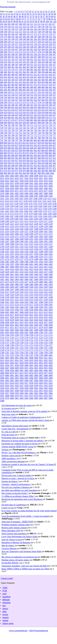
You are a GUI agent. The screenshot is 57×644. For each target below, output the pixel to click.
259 (24, 49)
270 (9, 52)
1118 (26, 201)
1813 (2, 360)
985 (47, 171)
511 (13, 92)
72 (28, 19)
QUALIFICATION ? (10, 563)
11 (33, 11)
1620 (26, 315)
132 (54, 27)
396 (32, 72)
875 (28, 153)
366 (32, 67)
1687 (31, 330)
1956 (2, 393)
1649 (7, 322)
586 (13, 105)
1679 (46, 327)
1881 (12, 375)
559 (24, 100)
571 (13, 102)
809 (5, 143)
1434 (31, 272)
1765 (36, 348)
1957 (7, 393)
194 (5, 39)
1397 (12, 264)
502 (36, 90)
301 (13, 57)
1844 (46, 365)
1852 (31, 368)
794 (5, 140)
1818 (26, 360)
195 (9, 39)
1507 (12, 290)
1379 (31, 259)
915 (9, 161)
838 (2, 148)
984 (43, 171)
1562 (12, 302)
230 (28, 44)
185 (28, 37)
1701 (46, 332)
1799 (41, 355)
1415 (46, 267)
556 (13, 100)
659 (5, 118)
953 (39, 166)
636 (32, 113)
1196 (54, 216)
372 (54, 67)
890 (28, 156)
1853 (36, 368)
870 (9, 153)
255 (9, 49)
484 (24, 87)
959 (5, 168)
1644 (36, 320)
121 (13, 27)
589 (24, 105)
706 (13, 125)
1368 (31, 257)
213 (20, 42)
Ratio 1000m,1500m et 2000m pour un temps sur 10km (25, 569)
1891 (7, 378)
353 (39, 65)
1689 (41, 330)
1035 (2, 183)
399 (43, 72)
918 (20, 161)
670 (47, 118)
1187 (12, 216)
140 (28, 29)
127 (35, 27)
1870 (12, 373)
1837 (12, 365)
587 (17, 105)
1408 (12, 267)
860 (28, 150)
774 (43, 135)
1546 (41, 297)
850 (47, 148)
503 (39, 90)
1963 (36, 393)
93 (28, 22)
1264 (7, 234)
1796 (26, 355)
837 (54, 145)
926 (51, 161)
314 (5, 59)
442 (36, 80)
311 (51, 57)
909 (43, 158)
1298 (12, 241)
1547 (46, 297)
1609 (26, 312)
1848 (12, 368)
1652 (22, 322)
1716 (12, 338)
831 (32, 145)
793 (2, 140)
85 (6, 22)
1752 (26, 345)
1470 (46, 279)
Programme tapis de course (13, 438)
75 (36, 19)
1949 (22, 391)
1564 (22, 302)
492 (54, 87)
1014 (7, 178)
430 (47, 77)
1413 (36, 267)
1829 (26, 363)
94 (31, 22)
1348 (41, 252)
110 (28, 24)
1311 (21, 244)
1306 (51, 241)
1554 (26, 300)
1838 (17, 365)
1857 (2, 370)
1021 (41, 178)
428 (39, 77)
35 (41, 14)
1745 (46, 343)
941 (51, 163)
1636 (51, 317)
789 (43, 138)
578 (39, 102)
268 (2, 52)
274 (24, 52)
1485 (12, 284)
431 (51, 77)
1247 (31, 229)
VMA (5, 588)
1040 (26, 183)
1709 (31, 335)
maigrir (6, 617)
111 (32, 24)
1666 (36, 325)
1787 (36, 353)
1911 (50, 381)
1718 (22, 338)
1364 (12, 257)
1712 (46, 335)
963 (20, 168)
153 (20, 32)
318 (20, 59)
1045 (51, 183)
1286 (7, 239)
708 (20, 125)
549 (43, 97)
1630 (22, 317)
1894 (22, 378)
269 (5, 52)
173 (39, 34)
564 (43, 100)
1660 (7, 325)
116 (50, 24)
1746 (51, 343)
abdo (4, 611)
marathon (6, 597)
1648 (2, 322)
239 (5, 47)
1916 (22, 383)
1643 (31, 320)
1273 (51, 234)
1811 (46, 358)
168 (20, 34)
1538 (2, 297)
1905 (22, 381)
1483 (2, 284)
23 (9, 14)
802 (36, 140)
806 (51, 140)
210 (9, 42)
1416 (50, 267)
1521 (26, 292)
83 (1, 22)
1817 (22, 360)
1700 (41, 332)
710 (28, 125)
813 (20, 143)
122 (17, 27)
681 (32, 120)
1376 (17, 259)
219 (43, 42)
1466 (26, 279)
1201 (21, 219)
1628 (12, 317)
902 (17, 158)
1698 (31, 332)
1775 (31, 350)
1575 (22, 305)
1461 (2, 279)
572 (17, 102)
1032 (41, 181)
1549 (2, 300)
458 (39, 82)
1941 (36, 388)
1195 (50, 216)
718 (2, 128)
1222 (17, 224)
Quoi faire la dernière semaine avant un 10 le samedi (24, 411)
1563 (17, 302)
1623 (41, 315)
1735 (51, 340)
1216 (41, 221)
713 (39, 125)
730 (47, 128)
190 (47, 37)
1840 (26, 365)
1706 (17, 335)
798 (20, 140)
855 (9, 150)
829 (24, 145)
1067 (51, 188)
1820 (36, 360)
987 (54, 171)
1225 (31, 224)
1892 (12, 378)
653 (39, 115)
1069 (7, 191)
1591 (46, 307)
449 (5, 82)
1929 (31, 386)
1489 (31, 284)
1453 (17, 277)
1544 (31, 297)
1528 (7, 295)
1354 (17, 254)
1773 (22, 350)
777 (54, 135)
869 (5, 153)
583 (2, 105)
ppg (4, 605)
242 (17, 47)
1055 (46, 186)
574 (24, 102)
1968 (7, 396)
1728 (17, 340)
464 (5, 85)
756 (32, 133)
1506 (7, 290)
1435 (36, 272)
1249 (41, 229)
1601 (41, 310)
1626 (2, 317)
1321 (17, 247)
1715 (7, 338)
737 (17, 130)
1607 (17, 312)
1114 (7, 201)
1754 (36, 345)
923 (39, 161)
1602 (46, 310)
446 (51, 80)
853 (2, 150)
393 (20, 72)
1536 (46, 295)
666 (32, 118)
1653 (26, 322)
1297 (7, 241)
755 (28, 133)
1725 (2, 340)
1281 (36, 236)
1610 (31, 312)
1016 (17, 178)
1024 (2, 181)
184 (24, 37)
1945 (2, 391)
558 (20, 100)
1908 (36, 381)
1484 (7, 284)
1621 (31, 315)
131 (50, 27)
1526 (51, 292)
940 (47, 163)
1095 (26, 196)
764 (5, 135)
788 (39, 138)
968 (39, 168)
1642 (26, 320)
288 (20, 54)
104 (5, 24)
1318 (2, 247)
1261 (46, 231)
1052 (31, 186)
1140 (16, 206)
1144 (35, 206)
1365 (17, 257)
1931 (41, 386)
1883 (22, 375)
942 (54, 163)
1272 (46, 234)
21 (4, 14)
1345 (26, 252)
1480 (41, 282)
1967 (2, 396)
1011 (46, 176)
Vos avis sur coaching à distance (16, 487)
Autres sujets (8, 623)
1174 (7, 214)
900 (9, 158)
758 (39, 133)
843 (20, 148)
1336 (36, 249)
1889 (51, 375)
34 (39, 14)
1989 (2, 401)
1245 (22, 229)
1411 (26, 267)
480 (9, 87)
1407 (7, 267)
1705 (12, 335)
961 (13, 168)
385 (47, 70)
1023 (51, 178)
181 (13, 37)
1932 (46, 386)
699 (43, 123)
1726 (7, 340)
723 (20, 128)
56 (41, 17)
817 (35, 143)
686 (51, 120)
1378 (26, 259)
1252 (2, 231)
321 (32, 59)
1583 (7, 307)
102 (55, 22)
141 (32, 29)
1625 (51, 315)
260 (28, 49)
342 (54, 62)
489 (43, 87)
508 (2, 92)
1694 (12, 332)
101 (51, 22)
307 (36, 57)
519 (43, 92)
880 (47, 153)
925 (47, 161)
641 (51, 113)
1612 (41, 312)
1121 (40, 201)
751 (13, 133)
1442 (17, 274)
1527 (2, 295)
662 (17, 118)
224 (5, 44)
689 (5, 123)
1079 (2, 193)
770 (28, 135)
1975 (41, 396)
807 (54, 140)
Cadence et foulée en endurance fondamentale (21, 417)
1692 (2, 332)
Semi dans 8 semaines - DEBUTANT (18, 522)
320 (28, 59)
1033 (46, 181)
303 (20, 57)
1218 (50, 221)
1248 (36, 229)
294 (43, 54)
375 (9, 70)
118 (2, 27)
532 (36, 95)
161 (51, 32)
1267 (22, 234)
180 (9, 37)
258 (20, 49)
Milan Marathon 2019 (11, 531)
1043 (41, 183)
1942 (41, 388)
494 (5, 90)
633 (20, 113)
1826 (12, 363)
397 (36, 72)
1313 (31, 244)
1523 (36, 292)
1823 (51, 360)
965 (28, 168)
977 (17, 171)
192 (54, 37)
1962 (31, 393)
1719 (26, 338)
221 (50, 42)
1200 (16, 219)
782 (17, 138)
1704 (7, 335)
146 (51, 29)
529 (24, 95)
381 (32, 70)
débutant (6, 600)
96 (36, 22)
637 (36, 113)
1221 (12, 224)
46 (14, 17)
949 (24, 166)
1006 (22, 176)
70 (23, 19)
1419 (12, 269)
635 (28, 113)
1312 (26, 244)
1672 (12, 327)
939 (43, 163)
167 (17, 34)
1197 (2, 219)
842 (17, 148)
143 (39, 29)
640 (47, 113)
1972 (26, 396)
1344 (22, 252)
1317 (50, 244)
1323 (26, 247)
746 (51, 130)
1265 (12, 234)
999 (43, 173)
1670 (2, 327)
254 (5, 49)
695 (28, 123)
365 (28, 67)
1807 (26, 358)
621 (32, 110)
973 (2, 171)
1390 (31, 262)
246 (32, 47)
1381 (41, 259)
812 (17, 143)
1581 (51, 305)
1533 (31, 295)
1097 (36, 196)
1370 (41, 257)
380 (28, 70)
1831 (36, 363)
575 (28, 102)
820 (47, 143)
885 (9, 156)
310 (47, 57)
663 (20, 118)
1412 (31, 267)
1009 (36, 176)
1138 (7, 206)
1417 (2, 269)
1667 (41, 325)
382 (36, 70)
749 (5, 133)
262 (36, 49)
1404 (46, 264)
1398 (17, 264)
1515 (50, 290)
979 (24, 171)
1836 (7, 365)
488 (39, 87)
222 (54, 42)
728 (39, 128)
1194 (45, 216)
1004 (12, 176)
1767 (46, 348)
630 (9, 113)
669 (43, 118)
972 (54, 168)
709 (24, 125)
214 (24, 42)
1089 (51, 193)
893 (39, 156)
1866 (46, 370)
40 (55, 14)
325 (47, 59)
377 (17, 70)
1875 (36, 373)
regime (5, 620)
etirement (6, 603)
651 (32, 115)
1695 (17, 332)
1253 (7, 231)
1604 (2, 312)
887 (17, 156)
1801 (51, 355)
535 (47, 95)
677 (17, 120)
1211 (17, 221)
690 (9, 123)
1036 (7, 183)
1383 (51, 259)
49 (23, 17)
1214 (31, 221)
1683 (12, 330)
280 (47, 52)
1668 (46, 325)
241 (13, 47)
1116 (16, 201)
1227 (41, 224)
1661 (12, 325)
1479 (36, 282)
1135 (50, 204)
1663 (22, 325)
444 (43, 80)
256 (13, 49)
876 (32, 153)
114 (43, 24)
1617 (12, 315)
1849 (17, 368)
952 (36, 166)
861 (32, 150)
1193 (40, 216)
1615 (2, 315)
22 (6, 14)
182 (17, 37)
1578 (36, 305)
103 (2, 24)
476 (51, 85)
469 (24, 85)
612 (54, 108)
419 (5, 77)
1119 (30, 201)
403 (2, 75)
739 (24, 130)
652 (36, 115)
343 (2, 65)
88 (14, 22)
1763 (26, 348)
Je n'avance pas (8, 408)
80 (49, 19)
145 (47, 29)
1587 (26, 307)
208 (2, 42)
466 (13, 85)
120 (9, 27)
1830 (31, 363)
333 (20, 62)
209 (5, 42)
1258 (31, 231)
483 (20, 87)
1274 (2, 236)
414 (43, 75)
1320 (12, 247)
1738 (12, 343)
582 (54, 102)
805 (47, 140)
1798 (36, 355)
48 (20, 17)
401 (51, 72)
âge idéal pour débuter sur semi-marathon (19, 490)
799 (24, 140)
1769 (2, 350)
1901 (2, 381)
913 (2, 161)
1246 (26, 229)
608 (39, 108)
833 (39, 145)
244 (24, 47)
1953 (41, 391)
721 (13, 128)
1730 (26, 340)
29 (25, 14)
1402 (36, 264)
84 (4, 22)
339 (43, 62)
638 (39, 113)
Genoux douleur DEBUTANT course (17, 447)
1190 (26, 216)
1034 (51, 181)
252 (54, 47)
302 (17, 57)
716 (50, 125)
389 (5, 72)
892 (36, 156)
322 (36, 59)
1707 (22, 335)
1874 (31, 373)
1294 (46, 239)
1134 (45, 204)
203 (39, 39)
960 (9, 168)
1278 (22, 236)
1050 (22, 186)
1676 (31, 327)
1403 (41, 264)
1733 (41, 340)
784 (24, 138)
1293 (41, 239)
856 (13, 150)
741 (32, 130)
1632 (31, 317)
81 (52, 19)
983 (39, 171)
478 (2, 87)
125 (28, 27)
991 (13, 173)
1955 (51, 391)
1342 (12, 252)
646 (13, 115)
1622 (36, 315)
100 (47, 22)
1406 (2, 267)
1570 (51, 302)
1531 (22, 295)
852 (54, 148)
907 (36, 158)
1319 (7, 247)
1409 (17, 267)
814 (24, 143)
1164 (16, 211)
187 (36, 37)
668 (39, 118)
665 (28, 118)
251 (51, 47)
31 (31, 14)
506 (51, 90)
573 (20, 102)
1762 (22, 348)
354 (43, 65)
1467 (31, 279)
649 (24, 115)
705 (9, 125)
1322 (22, 247)
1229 (51, 224)
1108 (35, 199)
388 (2, 72)
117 (54, 24)
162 (54, 32)
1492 (46, 284)
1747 (2, 345)
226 (13, 44)
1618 (17, 315)
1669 (51, 325)
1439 (2, 274)
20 (1, 14)
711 (32, 125)
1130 (26, 204)
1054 (41, 186)
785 (28, 138)
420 (9, 77)
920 (28, 161)
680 (28, 120)
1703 (2, 335)
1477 (26, 282)
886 (13, 156)
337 (36, 62)
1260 (41, 231)
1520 (22, 292)
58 (47, 17)
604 (24, 108)
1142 (26, 206)
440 (28, 80)
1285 (2, 239)
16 (46, 11)
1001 (52, 173)
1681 (2, 330)
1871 (17, 373)
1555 (31, 300)
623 (39, 110)
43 (6, 17)
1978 (2, 398)
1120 (35, 201)
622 (36, 110)
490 (47, 87)
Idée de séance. (8, 545)
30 (28, 14)
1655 (36, 322)
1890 (2, 378)
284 (5, 54)
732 (54, 128)
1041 (31, 183)
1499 (26, 287)
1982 (22, 398)
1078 (51, 191)
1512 (36, 290)
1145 (40, 206)
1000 (47, 173)
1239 (46, 226)
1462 (7, 279)
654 (43, 115)
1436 (41, 272)
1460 (51, 277)
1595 (12, 310)
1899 (46, 378)
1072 (22, 191)
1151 (12, 209)
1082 (17, 193)
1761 (17, 348)
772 (36, 135)
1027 (17, 181)
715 (47, 125)
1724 (51, 338)
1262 (51, 231)
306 (32, 57)
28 (23, 14)
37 (47, 14)
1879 (2, 375)
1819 (31, 360)
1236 (31, 226)
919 (24, 161)
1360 (46, 254)
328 (2, 62)
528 (20, 95)
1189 (21, 216)
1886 (36, 375)
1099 (46, 196)
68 (17, 19)
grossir (5, 614)
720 (9, 128)
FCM (5, 591)
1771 (12, 350)
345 (9, 65)
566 (51, 100)
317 (17, 59)
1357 (31, 254)
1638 (7, 320)
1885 (31, 375)
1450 (2, 277)
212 (17, 42)
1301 (26, 241)
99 (44, 22)
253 (2, 49)
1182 (45, 214)
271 (13, 52)
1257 (26, 231)
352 (36, 65)
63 (4, 19)
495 (9, 90)
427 (36, 77)
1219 (2, 224)
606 (32, 108)
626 (51, 110)
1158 (45, 209)
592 (36, 105)
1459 (46, 277)
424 (24, 77)
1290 (26, 239)
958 (2, 168)
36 (44, 14)
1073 (26, 191)
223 (2, 44)
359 (5, 67)
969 (43, 168)
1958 (12, 393)
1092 (12, 196)
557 (17, 100)
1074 (31, 191)
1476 (22, 282)
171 (32, 34)
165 (9, 34)
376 (13, 70)
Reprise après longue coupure (14, 528)
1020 (36, 178)
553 (2, 100)
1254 (12, 231)
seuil (4, 594)
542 (17, 97)
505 (47, 90)
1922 (51, 383)
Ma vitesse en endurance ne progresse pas (20, 557)
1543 (26, 297)
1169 (40, 211)
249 (43, 47)
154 (24, 32)
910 (47, 158)
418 (2, 77)
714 (43, 125)
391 (13, 72)
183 (20, 37)
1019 (31, 178)
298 (2, 57)
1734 (46, 340)
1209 (7, 221)
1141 (21, 206)
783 (20, 138)
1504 (51, 287)
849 (43, 148)
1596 (17, 310)
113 (39, 24)
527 (17, 95)
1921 (46, 383)
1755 (41, 345)
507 (54, 90)
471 (32, 85)
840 (9, 148)
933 (20, 163)
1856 (51, 368)
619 (24, 110)
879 (43, 153)
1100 (50, 196)
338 (39, 62)
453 (20, 82)
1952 (36, 391)
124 (24, 27)
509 (5, 92)
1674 (22, 327)
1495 (7, 287)
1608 (22, 312)
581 (51, 102)
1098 (41, 196)
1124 (54, 201)
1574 (17, 305)
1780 (2, 353)
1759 (7, 348)
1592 (51, 307)
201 (32, 39)
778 (2, 138)
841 (13, 148)
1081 (12, 193)
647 (17, 115)
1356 (26, 254)
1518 (12, 292)
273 (20, 52)
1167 (31, 211)
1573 (12, 305)
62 (1, 19)
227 (17, 44)
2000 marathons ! (9, 458)
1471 (51, 279)
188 (39, 37)
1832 (41, 363)
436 (13, 80)
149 (5, 32)
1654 (31, 322)
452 (17, 82)
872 (17, 153)
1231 (7, 226)
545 (28, 97)
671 (51, 118)
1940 (31, 388)
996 (32, 173)
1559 (51, 300)
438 (20, 80)
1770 (7, 350)
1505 (2, 290)
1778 (46, 350)
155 (28, 32)
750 (9, 133)
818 (39, 143)
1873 (26, 373)
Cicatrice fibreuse (9, 548)
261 (32, 49)
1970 (17, 396)
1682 (7, 330)
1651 (17, 322)
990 (9, 173)
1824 (2, 363)
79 (47, 19)
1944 (51, 388)
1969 (12, 396)
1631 (26, 317)
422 (17, 77)
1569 (46, 302)
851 (51, 148)
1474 (12, 282)
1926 (17, 386)
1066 (46, 188)
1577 (31, 305)
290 (28, 54)
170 (28, 34)
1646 (46, 320)
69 (20, 19)
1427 (51, 269)
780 (9, 138)
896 (51, 156)
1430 (12, 272)
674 (5, 120)
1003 (7, 176)
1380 (36, 259)
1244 (17, 229)
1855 (46, 368)
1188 (16, 216)
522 (54, 92)
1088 (46, 193)
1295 (51, 239)
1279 (26, 236)
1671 (7, 327)
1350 (51, 252)
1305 (46, 241)
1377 (22, 259)
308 (39, 57)
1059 (12, 188)
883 (2, 156)
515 (28, 92)
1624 (46, 315)
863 (39, 150)
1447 (41, 274)
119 (5, 27)
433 (2, 80)
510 (9, 92)
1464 (17, 279)
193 (2, 39)
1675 (26, 327)
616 (13, 110)
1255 (17, 231)
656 (51, 115)
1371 (46, 257)
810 (9, 143)
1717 (17, 338)
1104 (16, 199)
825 (9, 145)
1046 (2, 186)
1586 (22, 307)
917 (17, 161)
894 (43, 156)
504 (43, 90)
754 (24, 133)
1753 (31, 345)
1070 (12, 191)
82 (55, 19)
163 (2, 34)
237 (54, 44)
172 (36, 34)
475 (47, 85)
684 (43, 120)
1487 (22, 284)
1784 (22, 353)
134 (5, 29)
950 (28, 166)
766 (13, 135)
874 (24, 153)
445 (47, 80)
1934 (2, 388)
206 (51, 39)
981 (32, 171)
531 (32, 95)
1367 (26, 257)
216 (32, 42)
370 (47, 67)
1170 (45, 211)
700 (47, 123)
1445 (31, 274)
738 (20, 130)
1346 (31, 252)
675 (9, 120)
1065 (41, 188)
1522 (31, 292)
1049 (17, 186)
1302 (31, 241)
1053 (36, 186)
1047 (7, 186)
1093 (17, 196)
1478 (31, 282)
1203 (31, 219)
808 (2, 143)
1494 (2, 287)
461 (51, 82)
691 (13, 123)
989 (5, 173)
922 (36, 161)
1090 (2, 196)
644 (5, 115)
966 (32, 168)
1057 (2, 188)
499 (24, 90)
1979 (7, 398)
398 (39, 72)
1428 (2, 272)
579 (43, 102)
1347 (36, 252)
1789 (46, 353)
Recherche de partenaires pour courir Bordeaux (22, 499)
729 (43, 128)
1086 (36, 193)
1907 (31, 381)
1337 (41, 249)
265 (47, 49)
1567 (36, 302)
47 (17, 17)
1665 (31, 325)
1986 (41, 398)
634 (24, 113)
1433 (26, 272)
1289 (22, 239)
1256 (22, 231)
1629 (17, 317)
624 (43, 110)
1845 (51, 365)
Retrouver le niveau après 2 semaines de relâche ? (23, 441)
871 (13, 153)
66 (12, 19)
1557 (41, 300)
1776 (36, 350)
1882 (17, 375)
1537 (51, 295)
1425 (41, 269)
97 (39, 22)
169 (24, 34)
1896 (31, 378)
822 (54, 143)
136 (13, 29)
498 (20, 90)
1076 (41, 191)
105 (9, 24)
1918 (31, 383)
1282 (41, 236)
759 (43, 133)
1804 (12, 358)
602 (17, 108)
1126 (7, 204)
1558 (46, 300)
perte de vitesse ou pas (11, 539)
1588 (31, 307)
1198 (7, 219)
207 (54, 39)
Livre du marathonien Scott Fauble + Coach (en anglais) (26, 516)
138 (20, 29)
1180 (35, 214)
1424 (36, 269)
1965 (46, 393)
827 (17, 145)
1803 (7, 358)
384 (43, 70)
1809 (36, 358)
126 (32, 27)
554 (5, 100)
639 (43, 113)
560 (28, 100)
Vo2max (5, 450)
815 (28, 143)
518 (39, 92)
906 (32, 158)
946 (13, 166)
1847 (7, 368)
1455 (26, 277)
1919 (36, 383)
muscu (5, 608)
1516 (2, 292)
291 (32, 54)
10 (30, 11)
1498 (22, 287)
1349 (46, 252)
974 (5, 171)
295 (47, 54)
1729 (22, 340)
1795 (22, 355)
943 (2, 166)
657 (54, 115)
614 (5, 110)
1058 (7, 188)
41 (1, 17)
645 (9, 115)
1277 (17, 236)
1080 (7, 193)
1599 (31, 310)
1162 (7, 211)
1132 (35, 204)
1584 (12, 307)
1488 (26, 284)
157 (36, 32)
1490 (36, 284)
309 (43, 57)
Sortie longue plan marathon (14, 534)
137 (17, 29)
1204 (36, 219)
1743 (36, 343)
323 (39, 59)
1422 (26, 269)
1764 (31, 348)
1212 (21, 221)
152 (17, 32)
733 (2, 130)
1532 (26, 295)
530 (28, 95)
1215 (36, 221)
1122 (44, 201)
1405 (51, 264)
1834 (51, 363)
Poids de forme (8, 435)
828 (20, 145)
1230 (2, 226)
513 (20, 92)
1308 (7, 244)
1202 (26, 219)
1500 (31, 287)
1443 (22, 274)
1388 (22, 262)
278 (39, 52)
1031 (36, 181)
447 (54, 80)
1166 (26, 211)
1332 (17, 249)
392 (17, 72)
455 (28, 82)
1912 (2, 383)
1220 (7, 224)
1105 (21, 199)
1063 (31, 188)
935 (28, 163)
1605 (7, 312)
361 (13, 67)
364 (24, 67)
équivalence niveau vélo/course (15, 426)
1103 (12, 199)
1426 (46, 269)
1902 (7, 381)
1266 (17, 234)
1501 (36, 287)
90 (20, 22)
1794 (17, 355)
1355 (22, 254)
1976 (46, 396)
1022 (46, 178)
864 (43, 150)
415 (47, 75)
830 (28, 145)
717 (54, 125)
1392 (41, 262)
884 (5, 156)
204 (43, 39)
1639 (12, 320)
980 (28, 171)
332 (17, 62)
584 (5, 105)
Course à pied (7, 578)
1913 (7, 383)
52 (31, 17)
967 (36, 168)
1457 (36, 277)
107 (17, 24)
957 (54, 166)
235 (47, 44)
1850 (22, 368)
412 (35, 75)
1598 (26, 310)
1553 (22, 300)
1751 (22, 345)
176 (51, 34)
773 (39, 135)
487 (36, 87)
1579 (41, 305)
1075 (36, 191)
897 (54, 156)
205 (47, 39)
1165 (21, 211)
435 (9, 80)
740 (28, 130)
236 (51, 44)
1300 (22, 241)
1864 (36, 370)
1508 (17, 290)
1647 (51, 320)
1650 (12, 322)
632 (17, 113)
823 (2, 145)
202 (36, 39)
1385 (7, 262)
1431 (17, 272)
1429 (7, 272)
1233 (17, 226)
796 (13, 140)
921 (32, 161)
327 (54, 59)
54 (36, 17)
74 (33, 19)
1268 (26, 234)
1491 (41, 284)
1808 (31, 358)
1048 (12, 186)
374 (5, 70)
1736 (2, 343)
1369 (36, 257)
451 (13, 82)
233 (39, 44)
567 (54, 100)
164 (5, 34)
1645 (41, 320)
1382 (46, 259)
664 (24, 118)
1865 (41, 370)
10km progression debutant (13, 461)
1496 (12, 287)
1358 (36, 254)
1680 (51, 327)
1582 (2, 307)
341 (51, 62)
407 (17, 75)
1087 (41, 193)
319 (24, 59)
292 (36, 54)
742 (36, 130)
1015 (12, 178)
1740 (22, 343)
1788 (41, 353)
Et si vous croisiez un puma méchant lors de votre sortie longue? (29, 511)
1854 (41, 368)
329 (5, 62)
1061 (22, 188)
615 (9, 110)
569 (5, 102)
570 (9, 102)
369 (43, 67)
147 (54, 29)
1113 (2, 201)
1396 (7, 264)
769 (24, 135)
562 (36, 100)
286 (13, 54)
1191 (31, 216)
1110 (45, 199)
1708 (26, 335)
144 (43, 29)
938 (39, 163)
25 (14, 14)
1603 (51, 310)
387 (54, 70)
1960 (22, 393)
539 (5, 97)
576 (32, 102)
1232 (12, 226)
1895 (26, 378)
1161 (2, 211)
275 (28, 52)
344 (5, 65)
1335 (31, 249)
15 (43, 11)
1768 (51, 348)
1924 (7, 386)
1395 (2, 264)
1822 (46, 360)
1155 (31, 209)
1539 (7, 297)
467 (17, 85)
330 (9, 62)
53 (33, 17)
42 (4, 17)
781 (13, 138)
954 (43, 166)
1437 (46, 272)
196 (13, 39)
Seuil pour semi (8, 414)
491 (51, 87)
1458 (41, 277)
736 (13, 130)
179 (5, 37)
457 (36, 82)
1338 (46, 249)
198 (20, 39)
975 (9, 171)
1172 (54, 211)
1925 (12, 386)
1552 (17, 300)
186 (32, 37)
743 (39, 130)
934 (24, 163)
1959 (17, 393)
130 (47, 27)
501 (32, 90)
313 (2, 59)
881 (51, 153)
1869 (7, 373)
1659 (2, 325)
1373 (2, 259)
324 (43, 59)
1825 (7, 363)
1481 (46, 282)
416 (50, 75)
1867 (51, 370)
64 (6, 19)
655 (47, 115)
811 (13, 143)
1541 (17, 297)
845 (28, 148)
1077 (46, 191)
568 (2, 102)
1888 (46, 375)
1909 (41, 381)
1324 (31, 247)
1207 (50, 219)
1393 (46, 262)
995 (28, 173)
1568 (41, 302)
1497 (17, 287)
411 (32, 75)
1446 (36, 274)
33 (36, 14)
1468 (36, 279)
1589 (36, 307)
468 (20, 85)
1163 (12, 211)
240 (9, 47)
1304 (41, 241)
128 (39, 27)
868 (2, 153)
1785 (26, 353)
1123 (49, 201)
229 (24, 44)
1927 (22, 386)
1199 (12, 219)
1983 (26, 398)
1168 (35, 211)
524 (5, 95)
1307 (2, 244)
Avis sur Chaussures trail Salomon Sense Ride (21, 551)
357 (54, 65)
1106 (26, 199)
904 (24, 158)
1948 (17, 391)
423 (20, 77)
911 (51, 158)
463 (2, 85)
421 (13, 77)
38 (49, 14)
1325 (36, 247)
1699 (36, 332)
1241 (2, 229)
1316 (46, 244)
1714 (2, 338)
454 (24, 82)
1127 (12, 204)
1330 (7, 249)
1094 (22, 196)
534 (43, 95)
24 (12, 14)
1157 (40, 209)
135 (9, 29)
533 (39, 95)
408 (20, 75)
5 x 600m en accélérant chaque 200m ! (18, 496)
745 (47, 130)
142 (36, 29)
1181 (40, 214)
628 (2, 113)
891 (32, 156)
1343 (17, 252)
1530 (17, 295)
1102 (7, 199)
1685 (22, 330)
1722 (41, 338)
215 (28, 42)
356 (51, 65)
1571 (2, 305)
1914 (12, 383)
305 (28, 57)
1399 (22, 264)
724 (24, 128)
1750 (17, 345)
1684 (17, 330)
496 (13, 90)
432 (54, 77)
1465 (22, 279)
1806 (22, 358)
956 (51, 166)
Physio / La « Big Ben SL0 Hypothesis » (19, 452)
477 (54, 85)
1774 (26, 350)
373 (2, 70)
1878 (51, 373)
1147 (50, 206)
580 (47, 102)
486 (32, 87)
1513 (41, 290)
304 (24, 57)
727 (36, 128)
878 (39, 153)
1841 (31, 365)
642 (54, 113)
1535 (41, 295)
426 (32, 77)
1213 (26, 221)
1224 (26, 224)
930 (9, 163)
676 (13, 120)
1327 (46, 247)
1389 (26, 262)
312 (54, 57)
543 (20, 97)
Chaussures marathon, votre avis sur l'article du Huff (24, 566)
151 (13, 32)
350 (28, 65)
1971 (22, 396)
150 (9, 32)
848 (39, 148)
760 (47, 133)
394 (24, 72)
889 (24, 156)
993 (20, 173)
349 (24, 65)
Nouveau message (8, 7)
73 (31, 19)
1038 (17, 183)
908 (39, 158)
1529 (12, 295)
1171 (50, 211)
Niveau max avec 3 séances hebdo (16, 475)
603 (20, 108)
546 (32, 97)
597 (54, 105)
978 (20, 171)
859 (24, 150)
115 (46, 24)
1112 (54, 199)
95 (33, 22)
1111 (49, 199)
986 (51, 171)
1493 (51, 284)
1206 (45, 219)
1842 (36, 365)
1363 (7, 257)
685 (47, 120)
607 (36, 108)
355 (47, 65)
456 (32, 82)
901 (13, 158)
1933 (51, 386)
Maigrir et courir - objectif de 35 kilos (18, 478)
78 (44, 19)
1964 (41, 393)
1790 (51, 353)
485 (28, 87)
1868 (2, 373)
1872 (22, 373)
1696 (22, 332)
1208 (2, 221)
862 (36, 150)
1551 (12, 300)
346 (13, 65)
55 (39, 17)
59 (49, 17)
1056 (51, 186)
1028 (22, 181)
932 (17, 163)
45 (12, 17)
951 (32, 166)
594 (43, 105)
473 (39, 85)
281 (51, 52)
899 (5, 158)
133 (2, 29)
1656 (41, 322)
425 (28, 77)
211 (13, 42)
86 (9, 22)
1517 (7, 292)
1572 (7, 305)
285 (9, 54)
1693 (7, 332)
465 (9, 85)
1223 (22, 224)
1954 (46, 391)
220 (47, 42)
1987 (46, 398)
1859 (12, 370)
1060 (17, 188)
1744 (41, 343)
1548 (51, 297)
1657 (46, 322)
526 (13, 95)
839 (5, 148)
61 (55, 17)
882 (54, 153)
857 (17, 150)
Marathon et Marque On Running (16, 542)
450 (9, 82)
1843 (41, 365)
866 (51, 150)
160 (47, 32)
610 (47, 108)
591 (32, 105)
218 (39, 42)
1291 (31, 239)
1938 (22, 388)
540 (9, 97)
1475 (17, 282)
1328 (51, 247)
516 (32, 92)
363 (20, 67)
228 (20, 44)
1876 (41, 373)
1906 (26, 381)
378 (20, 70)
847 (36, 148)
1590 (41, 307)
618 (20, 110)
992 (17, 173)
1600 (36, 310)
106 (13, 24)
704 (5, 125)
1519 (17, 292)
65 (9, 19)
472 (36, 85)
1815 (12, 360)
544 (24, 97)
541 (13, 97)
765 (9, 135)
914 (5, 161)
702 (54, 123)
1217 (46, 221)
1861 (22, 370)
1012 (50, 176)
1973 (31, 396)
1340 (2, 252)
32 (33, 14)
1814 (7, 360)
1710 (36, 335)
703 (2, 125)
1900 (51, 378)
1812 (50, 358)
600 (9, 108)
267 (54, 49)
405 (9, 75)
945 (9, 166)
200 (28, 39)
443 (39, 80)
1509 (22, 290)
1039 (22, 183)
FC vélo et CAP (9, 432)
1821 (41, 360)
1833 (46, 363)
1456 (31, 277)
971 (51, 168)
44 (9, 17)
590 (28, 105)
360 (9, 67)
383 (39, 70)
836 (51, 145)
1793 (12, 355)
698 (39, 123)
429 (43, 77)
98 (41, 22)
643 (2, 115)
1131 (31, 204)
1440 (7, 274)
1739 (17, 343)
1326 (41, 247)
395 (28, 72)
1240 (51, 226)
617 (17, 110)
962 (17, 168)
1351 (2, 254)
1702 (51, 332)
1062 (26, 188)
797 (17, 140)
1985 (36, 398)
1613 (46, 312)
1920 (41, 383)
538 (2, 97)
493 (2, 90)
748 (2, 133)
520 (47, 92)
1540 (12, 297)
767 (17, 135)
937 (36, 163)
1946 (7, 391)
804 (43, 140)
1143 (31, 206)
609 (43, 108)
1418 (7, 269)
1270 (36, 234)
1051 (26, 186)
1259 (36, 231)
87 (12, 22)
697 (36, 123)
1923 (2, 386)
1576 (26, 305)
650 (28, 115)
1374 (7, 259)
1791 (2, 355)
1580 (46, 305)
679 (24, 120)
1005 (17, 176)
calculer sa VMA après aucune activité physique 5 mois (26, 420)
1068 (2, 191)
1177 (21, 214)
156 (32, 32)
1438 (51, 272)
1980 (12, 398)
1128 (16, 204)
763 (2, 135)
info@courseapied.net (39, 630)
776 (51, 135)
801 (32, 140)
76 (39, 19)
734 (5, 130)
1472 (2, 282)
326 (51, 59)
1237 (36, 226)
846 (32, 148)
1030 (31, 181)
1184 (54, 214)
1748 (7, 345)
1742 (31, 343)
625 (47, 110)
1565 (26, 302)
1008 (31, 176)
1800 (46, 355)
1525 (46, 292)
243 (20, 47)
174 (43, 34)
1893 (17, 378)
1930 (36, 386)
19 (54, 11)
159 (43, 32)
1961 (26, 393)
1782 (12, 353)
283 (2, 54)
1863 (31, 370)
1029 (26, 181)
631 (13, 113)
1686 (26, 330)
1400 (26, 264)
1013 (2, 178)
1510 (26, 290)
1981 (17, 398)
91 (23, 22)
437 (17, 80)
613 (2, 110)
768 (20, 135)
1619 (22, 315)
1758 (2, 348)
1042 (36, 183)
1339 (51, 249)
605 (28, 108)
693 (20, 123)
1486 (17, 284)
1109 (40, 199)
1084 (26, 193)
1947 (12, 391)
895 (47, 156)
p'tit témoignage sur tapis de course (17, 405)
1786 (31, 353)
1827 (17, 363)
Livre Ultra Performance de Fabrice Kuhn (19, 536)
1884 (26, 375)
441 (32, 80)
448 (2, 82)
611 (51, 108)
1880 (7, 375)
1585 (17, 307)
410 (28, 75)
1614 (50, 312)
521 (50, 92)
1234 (22, 226)
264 (43, 49)
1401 (31, 264)
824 (5, 145)
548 (39, 97)
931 (13, 163)
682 (36, 120)
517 (35, 92)
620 (28, 110)
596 (51, 105)
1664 (26, 325)
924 (43, 161)
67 (14, 19)
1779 (51, 350)
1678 (41, 327)
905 (28, 158)
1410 (22, 267)
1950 (26, 391)
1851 (26, 368)
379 (24, 70)
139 (24, 29)
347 (17, 65)
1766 (41, 348)
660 (9, 118)
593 (39, 105)
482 (17, 87)
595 (47, 105)
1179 (31, 214)
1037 (12, 183)
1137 (2, 206)
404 (5, 75)
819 (43, 143)
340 (47, 62)
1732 (36, 340)
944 (5, 166)
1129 (21, 204)
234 (43, 44)
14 (41, 11)
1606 (12, 312)
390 (9, 72)
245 (28, 47)
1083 (22, 193)
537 (54, 95)
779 (5, 138)
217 (35, 42)
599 (5, 108)
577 (36, 102)
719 (5, 128)
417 (54, 75)
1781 (7, 353)
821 (50, 143)
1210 (12, 221)
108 (20, 24)
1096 (31, 196)
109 (24, 24)
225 (9, 44)
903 (20, 158)
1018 (26, 178)
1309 (12, 244)
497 (17, 90)
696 (32, 123)
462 (54, 82)
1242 (7, 229)
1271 (41, 234)
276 (32, 52)
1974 (36, 396)
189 (43, 37)
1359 (41, 254)
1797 (31, 355)
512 (17, 92)
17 (49, 11)
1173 (2, 214)
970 (47, 168)
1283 (46, 236)
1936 (12, 388)
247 (36, 47)
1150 (7, 209)
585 (9, 105)
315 (9, 59)
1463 (12, 279)
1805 (17, 358)
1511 (31, 290)
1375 (12, 259)
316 (13, 59)
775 (47, 135)
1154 (26, 209)
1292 (36, 239)
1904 (17, 381)
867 (54, 150)
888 (20, 156)
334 (24, 62)
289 (24, 54)
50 (25, 17)
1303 (36, 241)
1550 (7, 300)
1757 (51, 345)
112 (35, 24)
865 (47, 150)
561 (32, 100)
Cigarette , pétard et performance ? (16, 484)
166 (13, 34)
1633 (36, 317)
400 (47, 72)
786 (32, 138)
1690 (46, 330)
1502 (41, 287)
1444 (26, 274)
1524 (41, 292)
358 (2, 67)
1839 (22, 365)
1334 (26, 249)
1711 (41, 335)
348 (20, 65)
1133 (40, 204)
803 (39, 140)
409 (24, 75)
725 (28, 128)
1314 (36, 244)
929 (5, 163)
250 (47, 47)
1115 (11, 201)
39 (52, 14)
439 (24, 80)
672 (54, 118)
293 (39, 54)
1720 (31, 338)
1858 (7, 370)
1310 (17, 244)
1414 (41, 267)
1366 (22, 257)
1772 (17, 350)
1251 (51, 229)
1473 (7, 282)
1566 (31, 302)
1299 (17, 241)
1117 (21, 201)
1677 (36, 327)
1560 (2, 302)
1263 (2, 234)
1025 (7, 181)
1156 (35, 209)
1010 (41, 176)
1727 (12, 340)
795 (9, 140)
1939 (26, 388)
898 (2, 158)
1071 (17, 191)
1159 (50, 209)
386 (51, 70)
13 (38, 11)
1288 (17, 239)
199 (24, 39)
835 (47, 145)
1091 (7, 196)
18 (51, 11)
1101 (2, 199)
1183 (50, 214)
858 (20, 150)
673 (2, 120)
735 (9, 130)
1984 (31, 398)
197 (17, 39)
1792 (7, 355)
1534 (36, 295)
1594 (7, 310)
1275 (7, 236)
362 (17, 67)
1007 (26, 176)
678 (20, 120)
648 (20, 115)
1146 (45, 206)
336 (32, 62)
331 (13, 62)
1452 (12, 277)
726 (32, 128)
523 (2, 95)
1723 (46, 338)
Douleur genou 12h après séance (15, 560)
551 (51, 97)
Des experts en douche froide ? (15, 493)
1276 (12, 236)
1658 (51, 322)
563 (39, 100)
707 (17, 125)
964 (24, 168)
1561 (7, 302)
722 (17, 128)
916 (13, 161)
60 (52, 17)
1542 (22, 297)
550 (47, 97)
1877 (46, 373)
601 (13, 108)
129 (43, 27)
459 (43, 82)
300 (9, 57)
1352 (7, 254)
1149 (2, 209)
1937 (17, 388)
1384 (2, 262)
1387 (17, 262)
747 (54, 130)
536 (51, 95)
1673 (17, 327)
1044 (46, 183)
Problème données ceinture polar (16, 525)
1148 (54, 206)
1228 (46, 224)
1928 (26, 386)
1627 (7, 317)
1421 (22, 269)
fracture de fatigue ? (10, 481)
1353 (12, 254)
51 (28, 17)
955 (47, 166)
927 (54, 161)
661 (13, 118)
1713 (50, 335)
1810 (41, 358)
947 (17, 166)
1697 (26, 332)
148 (2, 32)
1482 (51, 282)
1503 (46, 287)
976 (13, 171)
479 (5, 87)
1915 (17, 383)
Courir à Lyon (8, 508)
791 (51, 138)
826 (13, 145)
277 (36, 52)
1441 (12, 274)
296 (51, 54)
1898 (41, 378)
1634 (41, 317)
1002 (2, 176)
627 (54, 110)
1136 (54, 204)
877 (36, 153)
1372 (51, 257)
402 (54, 72)
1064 (36, 188)
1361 (51, 254)
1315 (41, 244)
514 (24, 92)
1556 (36, 300)
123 (20, 27)
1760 (12, 348)
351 (32, 65)
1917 (26, 383)
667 (36, 118)
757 (36, 133)
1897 (36, 378)
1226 (36, 224)
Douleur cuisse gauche (11, 455)
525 (9, 95)
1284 (51, 236)
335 (28, 62)
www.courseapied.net (18, 630)
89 (17, 22)
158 (39, 32)
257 (17, 49)
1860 (17, 370)
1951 (31, 391)
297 (54, 54)
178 (2, 37)
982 (36, 171)
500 (28, 90)
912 (54, 158)
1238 (41, 226)
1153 (21, 209)
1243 (12, 229)
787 (36, 138)
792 (54, 138)
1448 (46, 274)
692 (17, 123)
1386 (12, 262)
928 (2, 163)
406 (13, 75)
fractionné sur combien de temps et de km (19, 444)
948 (20, 166)
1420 (17, 269)
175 (47, 34)
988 (2, 173)
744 (43, 130)
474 (43, 85)
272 (17, 52)
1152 (16, 209)
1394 (51, 262)
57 (44, 17)
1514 (46, 290)
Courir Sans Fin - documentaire (15, 429)
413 (39, 75)
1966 (51, 393)
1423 (31, 269)
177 (54, 34)
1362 (2, 257)
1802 (2, 358)
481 (13, 87)
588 (20, 105)
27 (20, 14)
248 (39, 47)
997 (36, 173)
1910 (46, 381)
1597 (22, 310)
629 (5, 113)
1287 (12, 239)
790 (47, 138)
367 (36, 67)
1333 (22, 249)
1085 (31, 193)
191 (51, 37)
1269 (31, 234)
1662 (17, 325)
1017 (22, 178)
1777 (41, 350)
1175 (12, 214)
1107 (31, 199)
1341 (7, 252)
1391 (36, 262)
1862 (26, 370)
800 (28, 140)
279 (43, 52)
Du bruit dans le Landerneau (14, 505)
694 (24, 123)
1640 (17, 320)
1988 (51, 398)
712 (35, 125)
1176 (16, 214)
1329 (2, 249)
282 (54, 52)
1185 (2, 216)
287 (17, 54)
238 (2, 47)
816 (32, 143)
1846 (2, 368)
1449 (51, 274)
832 (36, 145)
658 (2, 118)
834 (43, 145)
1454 (22, 277)
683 (39, 120)
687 (54, 120)
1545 (36, 297)
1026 (12, 181)
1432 (22, 272)
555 (9, 100)
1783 (17, 353)
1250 (46, 229)
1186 (7, 216)
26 (17, 14)
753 (20, 133)
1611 (36, 312)
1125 (2, 204)
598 (2, 108)
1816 (17, 360)
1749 (12, 345)
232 (36, 44)
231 (32, 44)
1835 (2, 365)
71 (25, 19)
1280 (31, 236)
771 (32, 135)
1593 (2, 310)
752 (17, 133)
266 (51, 49)
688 (2, 123)
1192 (35, 216)
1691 (51, 330)
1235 (26, 226)
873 (20, 153)
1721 (36, 338)
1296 (2, 241)
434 (5, 80)
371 (51, 67)
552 (54, 97)
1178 (26, 214)
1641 (22, 320)
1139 (12, 206)
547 (36, 97)
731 (51, 128)
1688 (36, 330)
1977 (51, 396)
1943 (46, 388)
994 (24, 173)
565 (47, 100)
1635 (46, 317)
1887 (41, 375)
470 (28, 85)
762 (54, 133)
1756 (46, 345)
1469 (41, 279)
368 (39, 67)
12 (35, 11)
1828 (22, 363)
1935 (7, 388)
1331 (12, 249)
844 (24, 148)
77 (41, 19)
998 (39, 173)
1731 (31, 340)
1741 (26, 343)
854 (5, 150)
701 (51, 123)
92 (25, 22)
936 (32, 163)
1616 (7, 315)
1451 (7, 277)
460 (47, 82)
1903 (12, 381)
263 (39, 49)
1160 (54, 209)
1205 (41, 219)
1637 (2, 320)
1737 (7, 343)
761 (51, 133)
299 (5, 57)
